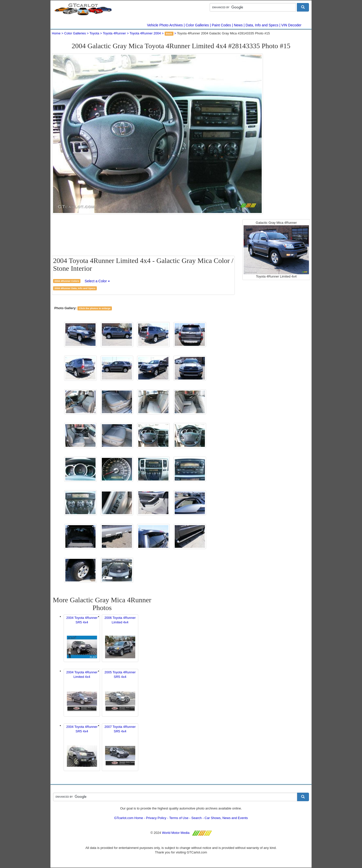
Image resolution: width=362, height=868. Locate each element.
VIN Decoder (291, 25)
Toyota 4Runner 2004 (145, 33)
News (238, 25)
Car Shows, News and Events (226, 818)
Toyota (94, 33)
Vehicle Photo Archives (165, 25)
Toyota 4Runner (114, 33)
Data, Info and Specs (262, 25)
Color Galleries (197, 25)
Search (196, 818)
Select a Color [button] (97, 281)
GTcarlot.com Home (129, 818)
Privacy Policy (156, 818)
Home (56, 33)
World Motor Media (176, 833)
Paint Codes (221, 25)
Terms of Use (179, 818)
